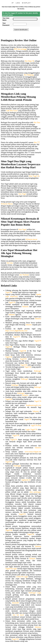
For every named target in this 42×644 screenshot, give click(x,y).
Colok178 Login (22, 577)
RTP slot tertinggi (20, 49)
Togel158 (9, 347)
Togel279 (16, 337)
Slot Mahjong (29, 75)
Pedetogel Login (35, 593)
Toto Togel (22, 194)
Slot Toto (37, 122)
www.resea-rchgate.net (33, 452)
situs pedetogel (35, 492)
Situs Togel (22, 229)
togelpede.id (26, 480)
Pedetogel (38, 371)
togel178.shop (36, 425)
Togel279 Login (11, 569)
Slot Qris (10, 263)
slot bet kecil (18, 615)
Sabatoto (25, 306)
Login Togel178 (31, 429)
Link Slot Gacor (12, 111)
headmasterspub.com (34, 405)
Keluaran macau (31, 239)
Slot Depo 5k (29, 61)
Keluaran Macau (7, 204)
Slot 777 (37, 142)
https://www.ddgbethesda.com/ (16, 331)
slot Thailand (24, 275)
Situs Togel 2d (34, 176)
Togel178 (9, 292)
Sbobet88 (15, 603)
